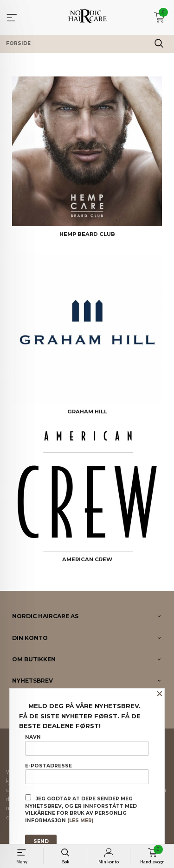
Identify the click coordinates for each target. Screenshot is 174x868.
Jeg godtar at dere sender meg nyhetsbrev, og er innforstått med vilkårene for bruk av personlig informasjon (81, 809)
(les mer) (80, 820)
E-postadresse (87, 773)
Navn (87, 745)
